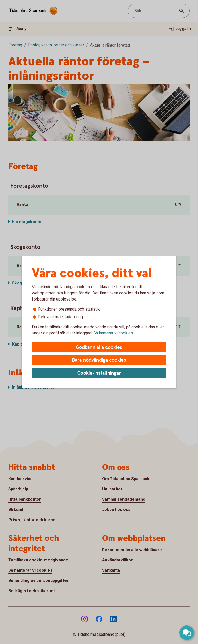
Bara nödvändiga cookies (99, 360)
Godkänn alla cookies (99, 347)
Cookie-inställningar (99, 373)
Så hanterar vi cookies (113, 333)
